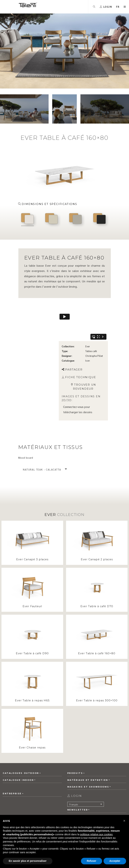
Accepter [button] (115, 861)
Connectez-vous (73, 385)
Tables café (91, 330)
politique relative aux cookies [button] (96, 834)
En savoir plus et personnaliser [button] (28, 861)
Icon (88, 339)
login (75, 798)
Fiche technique (79, 356)
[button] (118, 7)
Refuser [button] (92, 861)
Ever (88, 325)
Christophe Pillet (94, 334)
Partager (72, 348)
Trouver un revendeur (83, 366)
